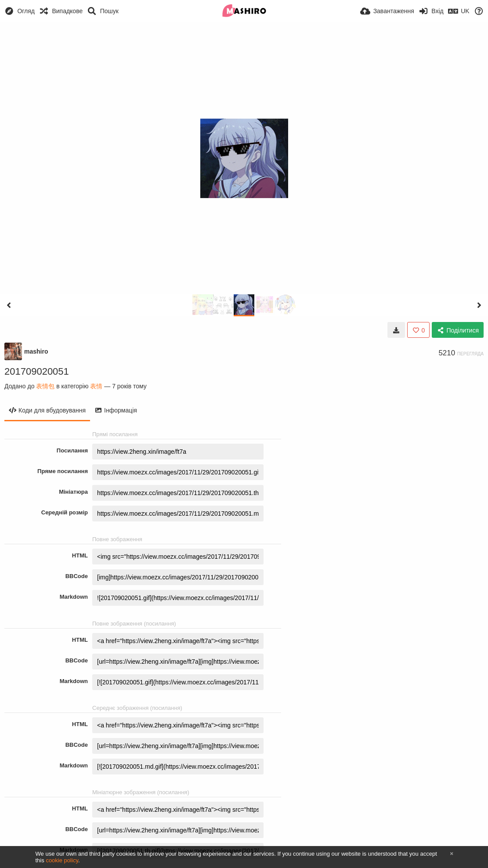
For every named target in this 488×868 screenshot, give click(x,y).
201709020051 (37, 371)
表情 (96, 386)
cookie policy (62, 860)
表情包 (45, 386)
